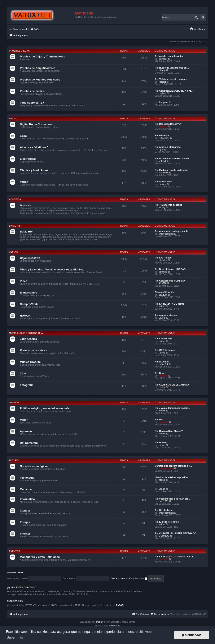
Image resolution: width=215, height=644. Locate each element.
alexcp (162, 70)
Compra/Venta (29, 304)
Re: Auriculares (163, 182)
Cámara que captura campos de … (174, 466)
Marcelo (163, 126)
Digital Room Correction (36, 124)
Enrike (162, 318)
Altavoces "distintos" (34, 147)
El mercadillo (28, 293)
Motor (24, 420)
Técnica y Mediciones (34, 170)
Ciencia (25, 511)
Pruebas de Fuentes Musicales (40, 80)
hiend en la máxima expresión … (173, 477)
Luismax (164, 422)
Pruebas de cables (32, 91)
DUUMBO (164, 536)
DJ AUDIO (164, 138)
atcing (162, 207)
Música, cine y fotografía (26, 333)
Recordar (141, 578)
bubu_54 (163, 364)
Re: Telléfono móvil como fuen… (173, 79)
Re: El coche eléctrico (167, 522)
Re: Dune (160, 373)
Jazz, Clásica (28, 339)
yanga (162, 489)
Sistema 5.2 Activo (165, 292)
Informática (27, 499)
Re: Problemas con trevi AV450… (173, 158)
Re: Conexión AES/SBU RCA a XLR (174, 91)
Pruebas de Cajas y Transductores (43, 56)
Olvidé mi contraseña (122, 578)
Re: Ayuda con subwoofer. (169, 56)
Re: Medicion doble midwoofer (172, 170)
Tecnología (27, 478)
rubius (162, 445)
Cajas (24, 136)
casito (162, 387)
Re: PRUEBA (162, 135)
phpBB (99, 622)
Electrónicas (28, 159)
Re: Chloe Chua (163, 339)
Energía (25, 522)
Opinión (14, 402)
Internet (25, 534)
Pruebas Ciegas (19, 51)
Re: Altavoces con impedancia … (173, 231)
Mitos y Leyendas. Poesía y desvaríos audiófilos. (52, 269)
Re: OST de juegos (165, 350)
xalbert (162, 82)
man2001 (164, 501)
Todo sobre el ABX (32, 103)
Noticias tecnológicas (34, 466)
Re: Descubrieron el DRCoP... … (172, 269)
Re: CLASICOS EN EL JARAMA (172, 385)
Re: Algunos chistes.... (167, 315)
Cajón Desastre (30, 258)
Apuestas (26, 431)
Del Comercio (29, 443)
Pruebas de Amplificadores (38, 68)
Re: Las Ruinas (163, 258)
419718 (163, 283)
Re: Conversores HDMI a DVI (171, 281)
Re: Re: (159, 419)
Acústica (15, 199)
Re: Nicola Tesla (164, 510)
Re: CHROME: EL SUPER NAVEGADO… (177, 533)
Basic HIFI (15, 226)
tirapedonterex (166, 234)
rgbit (161, 149)
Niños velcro (162, 362)
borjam (162, 93)
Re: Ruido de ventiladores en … (172, 68)
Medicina (26, 489)
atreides (163, 260)
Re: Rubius (161, 443)
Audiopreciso (166, 468)
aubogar (163, 59)
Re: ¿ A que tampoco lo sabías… (173, 408)
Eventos (14, 551)
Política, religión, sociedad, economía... (46, 408)
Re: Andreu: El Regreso (168, 147)
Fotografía (27, 385)
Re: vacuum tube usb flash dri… (172, 499)
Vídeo (24, 281)
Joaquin (163, 295)
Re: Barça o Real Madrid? (169, 431)
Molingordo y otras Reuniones (40, 557)
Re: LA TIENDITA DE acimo (170, 304)
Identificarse (15, 573)
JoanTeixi (164, 173)
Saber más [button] (15, 637)
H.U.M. (13, 118)
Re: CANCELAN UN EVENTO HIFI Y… (175, 557)
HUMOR (25, 316)
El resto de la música (34, 350)
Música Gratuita (30, 362)
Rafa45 (120, 605)
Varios (24, 182)
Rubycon (163, 102)
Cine (23, 373)
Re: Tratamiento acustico (169, 205)
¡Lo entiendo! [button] (191, 635)
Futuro (14, 460)
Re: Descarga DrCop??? (168, 124)
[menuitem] (34, 29)
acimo (162, 306)
